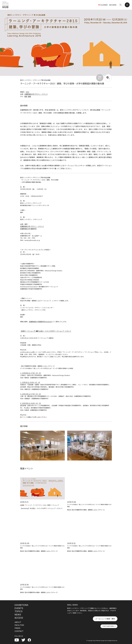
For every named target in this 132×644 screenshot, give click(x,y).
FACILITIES (19, 625)
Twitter (24, 640)
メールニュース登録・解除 (105, 619)
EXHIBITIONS (21, 605)
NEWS (18, 615)
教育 (26, 96)
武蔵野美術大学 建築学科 (28, 229)
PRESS (17, 628)
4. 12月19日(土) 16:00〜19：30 (30, 403)
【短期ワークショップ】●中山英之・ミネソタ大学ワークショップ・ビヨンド (46, 331)
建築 (29, 96)
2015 (28, 92)
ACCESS (113, 5)
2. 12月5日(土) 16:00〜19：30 (30, 382)
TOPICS (18, 611)
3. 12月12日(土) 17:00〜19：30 (30, 394)
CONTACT (19, 631)
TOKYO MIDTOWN (108, 626)
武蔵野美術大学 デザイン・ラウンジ (36, 94)
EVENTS (19, 608)
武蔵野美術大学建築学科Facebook (40, 322)
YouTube (18, 640)
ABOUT (18, 622)
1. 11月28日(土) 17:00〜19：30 (30, 373)
